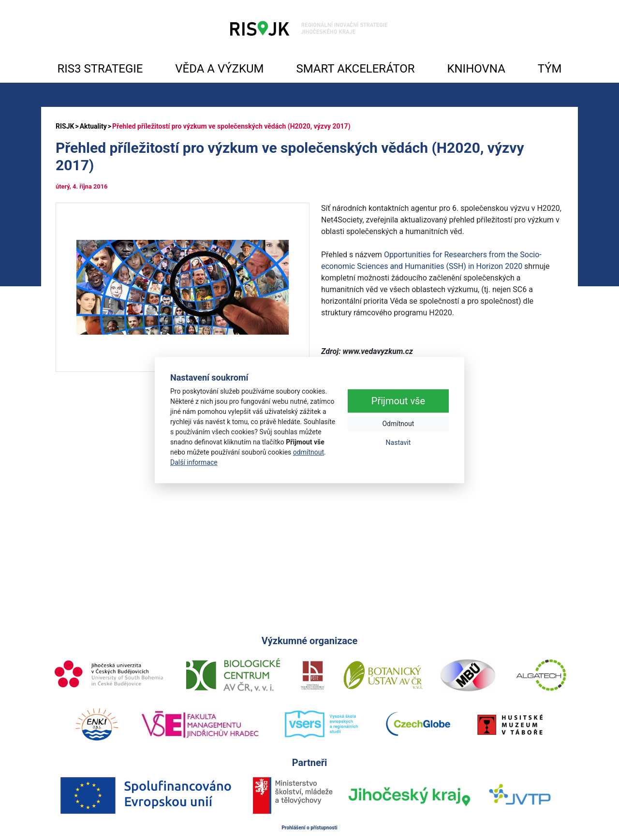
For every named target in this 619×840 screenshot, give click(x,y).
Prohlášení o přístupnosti (309, 828)
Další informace (194, 462)
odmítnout (309, 452)
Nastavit (398, 443)
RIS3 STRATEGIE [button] (100, 69)
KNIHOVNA (476, 69)
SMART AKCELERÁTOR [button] (355, 69)
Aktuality (93, 126)
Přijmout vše (398, 401)
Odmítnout (398, 424)
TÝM (550, 69)
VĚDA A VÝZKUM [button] (219, 69)
